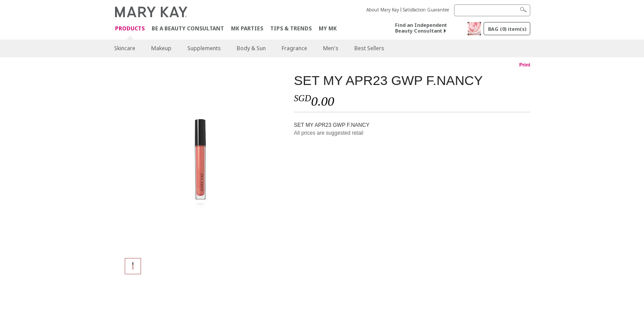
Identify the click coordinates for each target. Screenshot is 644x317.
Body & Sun (251, 48)
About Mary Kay (383, 10)
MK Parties (247, 28)
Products (130, 29)
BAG (507, 29)
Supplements (204, 48)
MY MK (328, 28)
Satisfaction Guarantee (426, 10)
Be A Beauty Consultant (188, 28)
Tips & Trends (291, 28)
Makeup (161, 48)
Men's (331, 48)
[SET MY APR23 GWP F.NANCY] (201, 161)
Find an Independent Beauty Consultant (421, 28)
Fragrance (294, 48)
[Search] (492, 10)
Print (525, 65)
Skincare (125, 48)
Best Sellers (369, 48)
